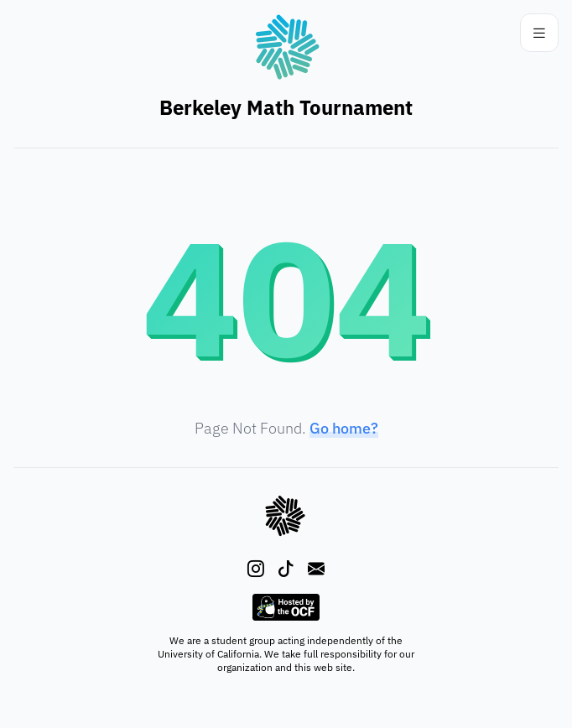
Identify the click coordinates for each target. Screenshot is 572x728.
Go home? (344, 428)
